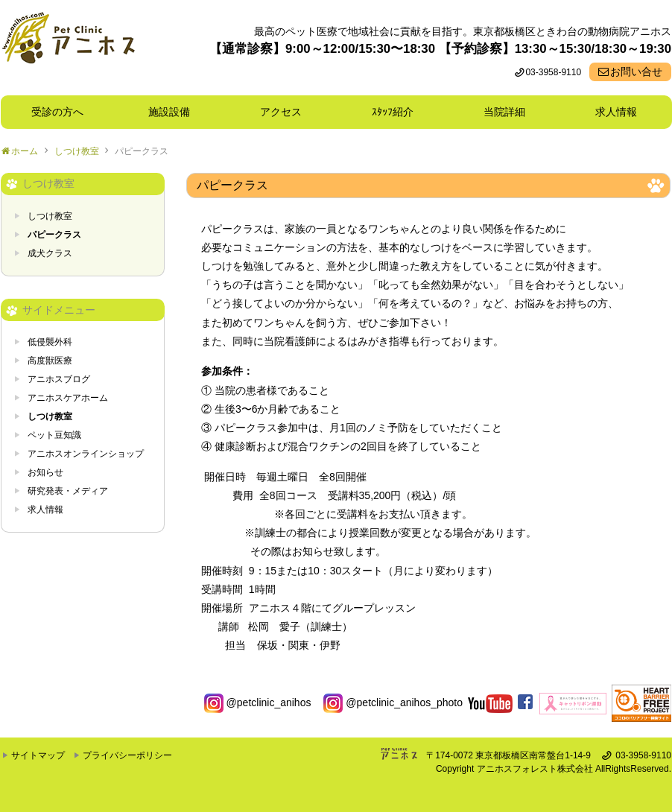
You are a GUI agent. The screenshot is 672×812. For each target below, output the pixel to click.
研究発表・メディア (68, 491)
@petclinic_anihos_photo (393, 702)
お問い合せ (636, 72)
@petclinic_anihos (258, 702)
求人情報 (616, 112)
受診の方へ (57, 112)
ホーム (25, 151)
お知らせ (45, 472)
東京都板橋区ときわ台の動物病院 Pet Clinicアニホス (68, 48)
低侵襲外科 (50, 342)
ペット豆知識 (54, 435)
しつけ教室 (77, 151)
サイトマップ (38, 755)
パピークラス (142, 151)
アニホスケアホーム (68, 398)
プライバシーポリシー (127, 755)
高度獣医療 (50, 361)
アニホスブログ (59, 379)
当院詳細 (504, 112)
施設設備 (174, 112)
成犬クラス (50, 253)
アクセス (281, 112)
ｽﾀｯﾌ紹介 (398, 112)
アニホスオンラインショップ (86, 454)
